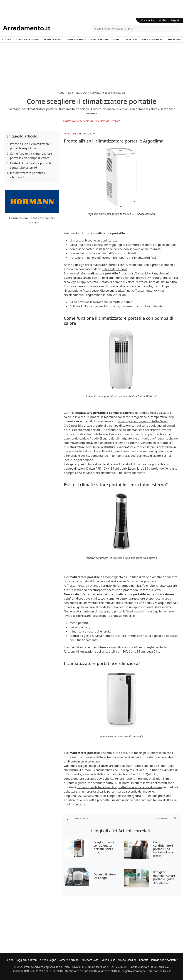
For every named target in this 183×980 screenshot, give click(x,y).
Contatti (144, 960)
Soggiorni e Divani (27, 39)
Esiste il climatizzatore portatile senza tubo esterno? (31, 165)
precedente (77, 819)
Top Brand (174, 39)
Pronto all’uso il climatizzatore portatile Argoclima (30, 146)
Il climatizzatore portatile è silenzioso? (28, 175)
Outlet (163, 20)
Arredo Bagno (52, 39)
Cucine (7, 39)
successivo (166, 819)
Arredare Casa (100, 39)
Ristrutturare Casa (125, 39)
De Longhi (104, 121)
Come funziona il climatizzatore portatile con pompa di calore (31, 156)
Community (148, 20)
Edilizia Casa (108, 960)
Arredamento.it (47, 28)
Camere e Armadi (76, 39)
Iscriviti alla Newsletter (164, 960)
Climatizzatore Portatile (79, 121)
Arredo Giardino (153, 39)
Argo (117, 121)
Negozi (175, 20)
